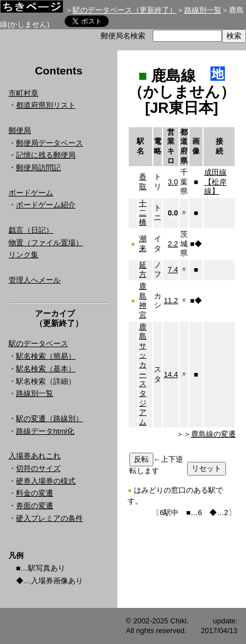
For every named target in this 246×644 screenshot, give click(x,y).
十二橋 (143, 213)
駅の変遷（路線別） (49, 419)
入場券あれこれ (35, 456)
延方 (143, 270)
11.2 (171, 301)
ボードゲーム (31, 193)
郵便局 (20, 130)
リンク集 (23, 255)
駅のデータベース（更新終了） (125, 10)
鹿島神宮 (143, 301)
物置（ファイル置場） (46, 243)
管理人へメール (35, 280)
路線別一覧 (203, 10)
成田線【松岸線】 (215, 182)
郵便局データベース (49, 143)
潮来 (143, 244)
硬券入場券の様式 (46, 481)
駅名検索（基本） (46, 369)
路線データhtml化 (45, 431)
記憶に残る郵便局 (46, 155)
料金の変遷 (35, 493)
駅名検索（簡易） (46, 356)
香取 (143, 182)
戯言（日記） (31, 230)
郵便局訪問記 (38, 168)
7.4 (173, 270)
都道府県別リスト (46, 105)
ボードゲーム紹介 (46, 205)
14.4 (171, 374)
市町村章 (23, 93)
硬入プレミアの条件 (49, 518)
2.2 (173, 244)
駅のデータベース (38, 343)
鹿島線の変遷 (213, 434)
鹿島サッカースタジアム (143, 374)
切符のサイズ (38, 468)
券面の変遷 (35, 506)
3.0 (173, 182)
